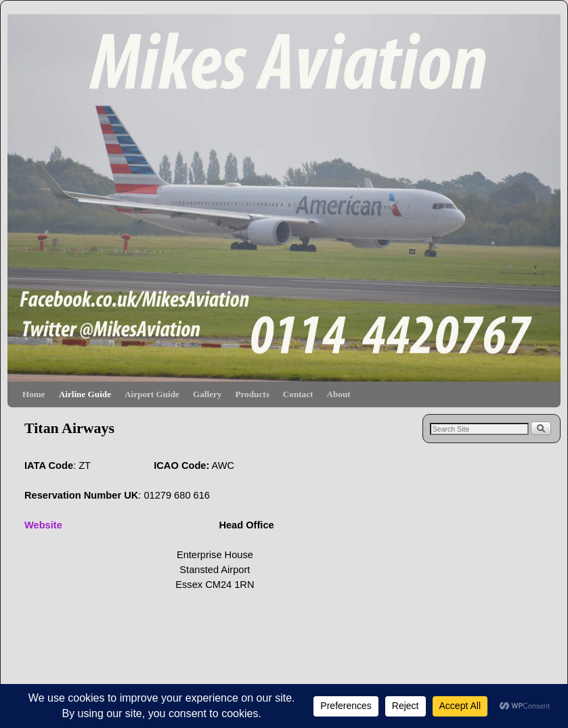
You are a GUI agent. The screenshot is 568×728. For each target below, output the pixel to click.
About (338, 394)
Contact (298, 394)
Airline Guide (85, 394)
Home (34, 394)
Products (252, 394)
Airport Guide (152, 394)
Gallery (207, 394)
